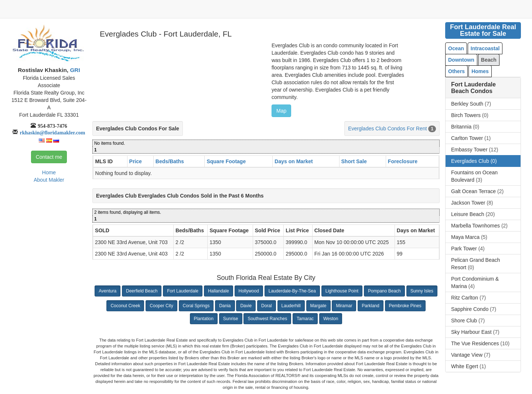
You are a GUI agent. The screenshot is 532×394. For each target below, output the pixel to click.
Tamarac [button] (305, 319)
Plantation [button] (204, 319)
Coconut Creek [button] (125, 306)
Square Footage (226, 161)
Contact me (49, 157)
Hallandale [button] (219, 291)
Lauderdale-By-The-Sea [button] (292, 291)
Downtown (461, 60)
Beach (489, 60)
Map (281, 111)
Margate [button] (318, 306)
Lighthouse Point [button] (342, 291)
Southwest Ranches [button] (267, 319)
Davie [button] (246, 306)
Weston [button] (331, 319)
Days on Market (294, 161)
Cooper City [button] (161, 306)
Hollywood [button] (249, 291)
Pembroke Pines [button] (405, 306)
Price (136, 161)
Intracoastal (485, 48)
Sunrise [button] (231, 319)
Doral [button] (267, 306)
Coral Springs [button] (196, 306)
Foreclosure (403, 161)
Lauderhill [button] (291, 306)
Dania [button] (225, 306)
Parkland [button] (370, 306)
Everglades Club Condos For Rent (387, 129)
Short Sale (354, 161)
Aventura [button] (108, 291)
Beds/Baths (170, 161)
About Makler (49, 180)
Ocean (456, 48)
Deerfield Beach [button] (142, 291)
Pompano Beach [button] (384, 291)
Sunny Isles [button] (422, 291)
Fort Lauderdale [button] (183, 291)
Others (456, 71)
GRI (74, 70)
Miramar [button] (344, 306)
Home (49, 172)
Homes (480, 71)
